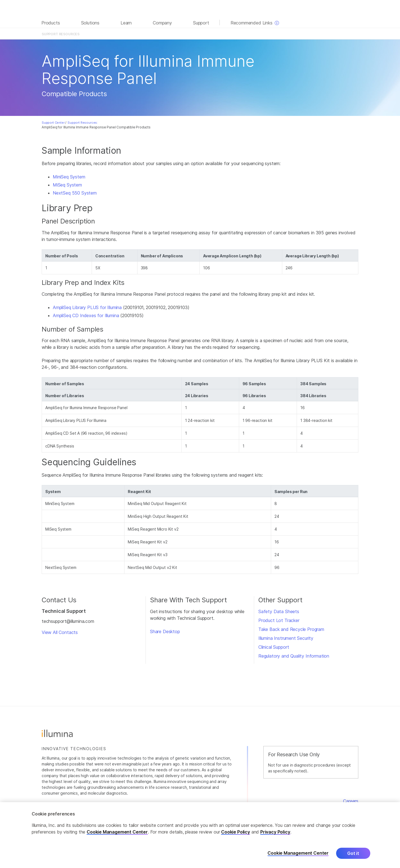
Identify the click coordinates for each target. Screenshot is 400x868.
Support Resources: (83, 123)
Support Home (345, 34)
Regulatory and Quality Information (294, 656)
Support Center (53, 123)
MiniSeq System (69, 177)
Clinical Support (274, 647)
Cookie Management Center (117, 837)
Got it (353, 858)
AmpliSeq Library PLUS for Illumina (87, 307)
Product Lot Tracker (279, 620)
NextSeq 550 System (75, 193)
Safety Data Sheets (279, 611)
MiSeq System (67, 185)
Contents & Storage (188, 34)
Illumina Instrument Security (286, 638)
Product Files (156, 34)
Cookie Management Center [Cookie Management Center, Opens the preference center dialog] (298, 858)
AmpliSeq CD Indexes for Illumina (86, 315)
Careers (351, 801)
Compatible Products (227, 34)
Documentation (128, 34)
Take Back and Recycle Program (291, 629)
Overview (103, 34)
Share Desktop (165, 631)
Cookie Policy (236, 837)
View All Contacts (60, 632)
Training (255, 34)
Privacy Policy (275, 837)
